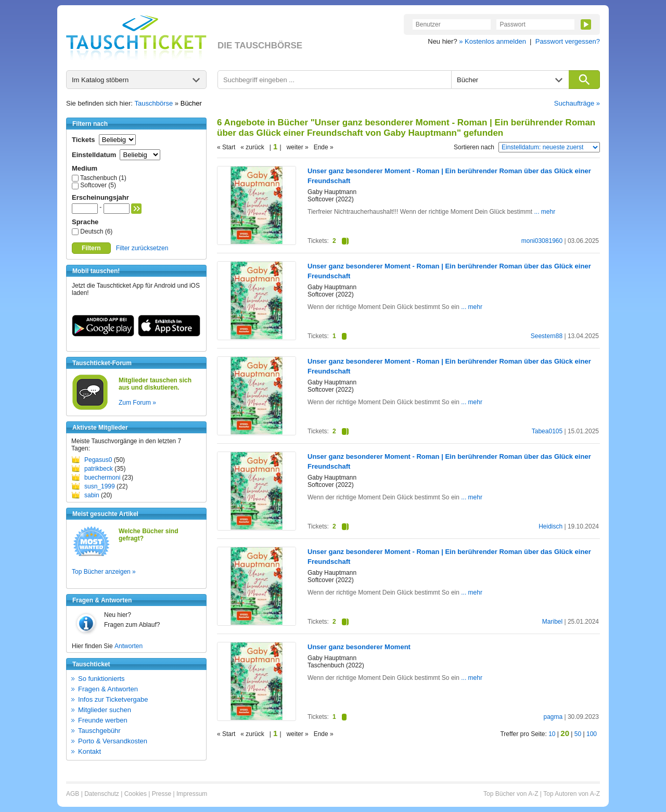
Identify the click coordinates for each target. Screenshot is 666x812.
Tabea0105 (547, 431)
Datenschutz (102, 794)
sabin (92, 495)
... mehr (545, 212)
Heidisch (550, 526)
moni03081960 (542, 241)
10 (552, 734)
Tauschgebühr (99, 731)
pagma (553, 717)
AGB (73, 794)
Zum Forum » (137, 403)
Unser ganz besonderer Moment (359, 647)
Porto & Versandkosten (113, 741)
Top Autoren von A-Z (572, 794)
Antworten (129, 646)
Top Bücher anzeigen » (104, 572)
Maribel (552, 622)
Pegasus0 (98, 460)
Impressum (192, 794)
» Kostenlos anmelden (492, 41)
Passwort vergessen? (568, 41)
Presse (162, 794)
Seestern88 (547, 336)
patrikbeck (99, 469)
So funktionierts (101, 679)
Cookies (136, 794)
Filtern (91, 248)
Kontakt (89, 751)
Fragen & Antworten (108, 689)
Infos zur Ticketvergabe (113, 699)
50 (578, 734)
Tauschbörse (154, 103)
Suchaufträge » (577, 103)
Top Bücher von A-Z (511, 794)
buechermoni (102, 478)
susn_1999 (100, 486)
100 (592, 734)
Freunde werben (103, 720)
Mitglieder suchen (105, 710)
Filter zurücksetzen (142, 248)
